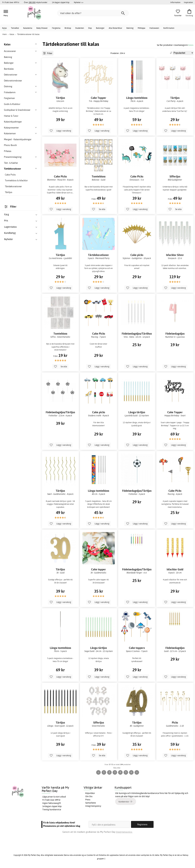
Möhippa (141, 28)
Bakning (130, 28)
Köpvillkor (90, 793)
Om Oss (89, 796)
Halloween (154, 28)
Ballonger (100, 28)
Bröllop (68, 28)
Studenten (80, 28)
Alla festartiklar (115, 28)
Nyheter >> (79, 2)
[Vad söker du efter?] (93, 13)
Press (88, 800)
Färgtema (56, 28)
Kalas (4, 28)
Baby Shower (42, 28)
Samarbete (91, 803)
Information (175, 2)
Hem (5, 34)
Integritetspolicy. (124, 832)
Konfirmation (169, 28)
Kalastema (28, 28)
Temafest (15, 28)
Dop (90, 28)
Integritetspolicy (93, 806)
